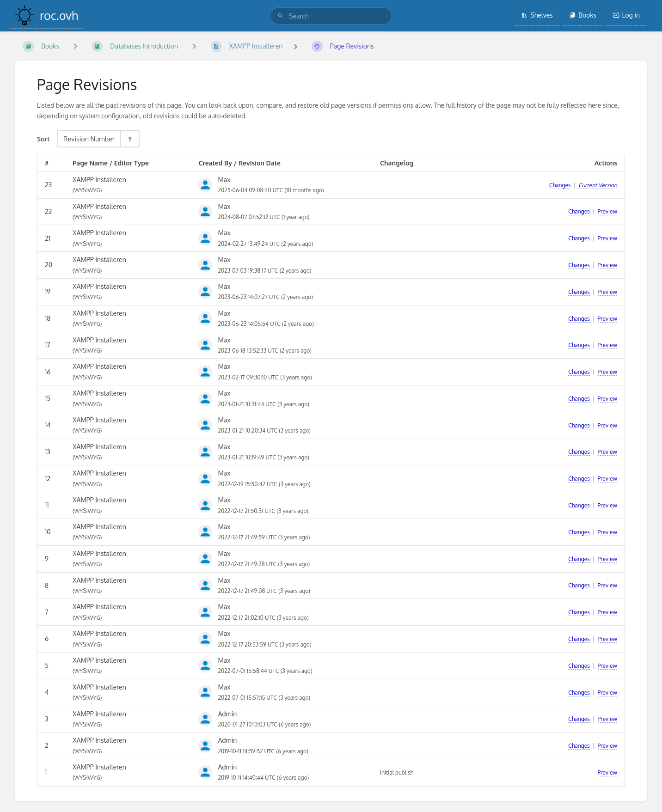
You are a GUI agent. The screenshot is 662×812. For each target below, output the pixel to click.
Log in (626, 15)
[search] (331, 16)
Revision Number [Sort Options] (89, 139)
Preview (607, 211)
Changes (560, 185)
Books (583, 15)
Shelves (537, 15)
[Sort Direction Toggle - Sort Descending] (129, 139)
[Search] (281, 16)
